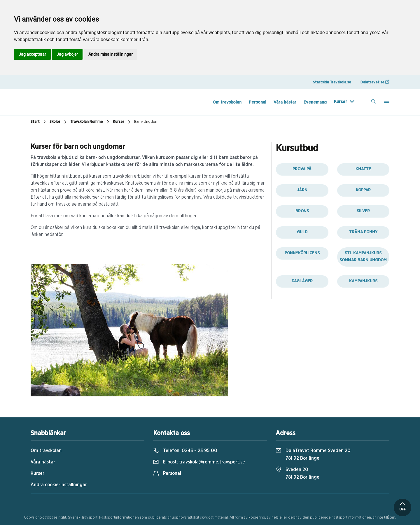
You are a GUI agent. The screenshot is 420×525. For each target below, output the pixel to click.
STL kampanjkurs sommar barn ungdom (363, 257)
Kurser (341, 102)
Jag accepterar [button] (32, 54)
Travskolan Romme (90, 122)
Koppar (363, 190)
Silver (363, 211)
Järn (302, 190)
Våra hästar (285, 102)
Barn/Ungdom (146, 122)
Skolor (59, 122)
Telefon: (185, 451)
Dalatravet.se (375, 82)
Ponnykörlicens (302, 253)
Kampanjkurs (363, 281)
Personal (258, 102)
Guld (302, 232)
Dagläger (302, 281)
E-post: (199, 462)
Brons (302, 211)
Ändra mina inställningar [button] (111, 54)
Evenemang (315, 102)
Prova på (302, 169)
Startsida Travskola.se (332, 82)
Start (39, 122)
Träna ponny (363, 232)
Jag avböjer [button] (67, 54)
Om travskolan (227, 102)
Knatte (363, 169)
